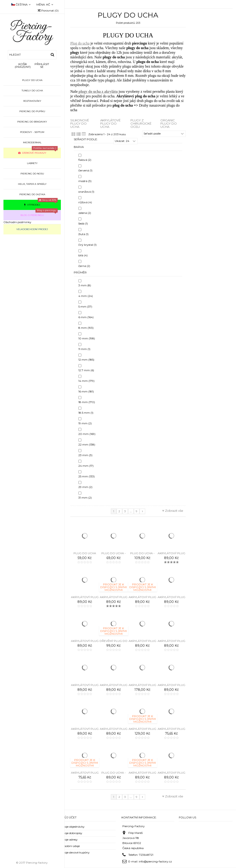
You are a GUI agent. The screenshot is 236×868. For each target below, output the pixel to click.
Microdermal (32, 142)
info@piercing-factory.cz (155, 861)
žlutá (83, 234)
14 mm (86, 381)
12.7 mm (86, 370)
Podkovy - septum (32, 132)
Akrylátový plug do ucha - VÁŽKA (142, 774)
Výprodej (41, 203)
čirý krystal (87, 245)
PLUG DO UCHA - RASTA (142, 555)
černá (84, 266)
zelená (85, 213)
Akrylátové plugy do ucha (110, 124)
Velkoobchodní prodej (32, 229)
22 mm (87, 444)
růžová (85, 202)
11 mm (84, 349)
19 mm (85, 423)
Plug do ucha (80, 43)
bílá (83, 255)
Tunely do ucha (32, 91)
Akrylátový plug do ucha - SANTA (171, 731)
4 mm (86, 296)
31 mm (85, 498)
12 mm (86, 360)
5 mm (85, 307)
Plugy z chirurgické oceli (141, 124)
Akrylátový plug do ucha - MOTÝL (85, 687)
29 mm (85, 487)
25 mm (87, 476)
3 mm (85, 285)
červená (85, 170)
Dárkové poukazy (38, 151)
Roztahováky (32, 101)
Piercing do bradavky (32, 122)
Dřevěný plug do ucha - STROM (114, 643)
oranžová (86, 192)
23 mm (85, 455)
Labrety (32, 163)
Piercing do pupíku (32, 111)
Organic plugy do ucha (169, 124)
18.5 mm (86, 413)
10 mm (87, 338)
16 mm (86, 391)
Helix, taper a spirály (32, 184)
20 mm (87, 434)
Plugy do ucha (32, 80)
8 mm (86, 328)
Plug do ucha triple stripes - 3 (85, 555)
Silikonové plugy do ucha (80, 124)
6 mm (86, 317)
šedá (83, 223)
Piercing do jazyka (32, 194)
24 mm (86, 466)
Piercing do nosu (32, 174)
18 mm (87, 402)
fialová (85, 160)
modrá (85, 181)
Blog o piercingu (39, 213)
